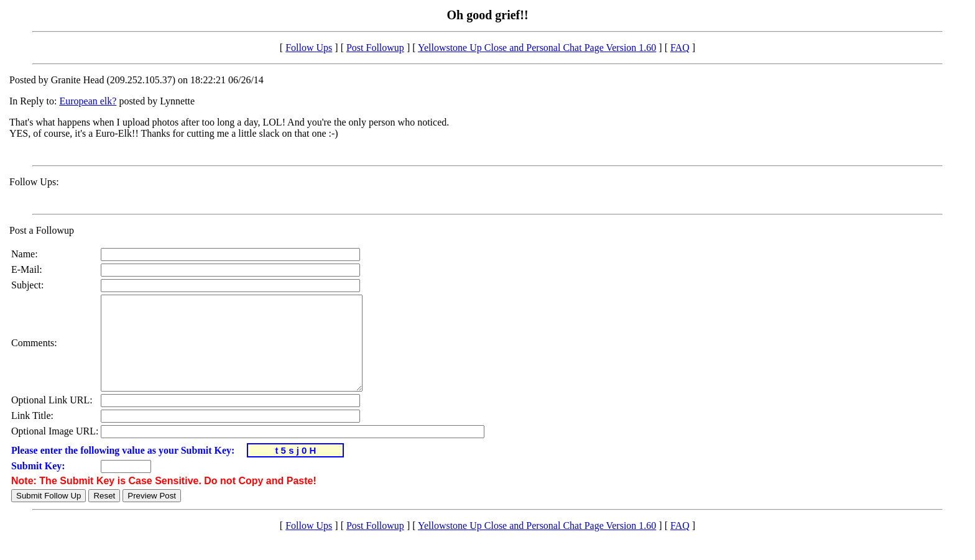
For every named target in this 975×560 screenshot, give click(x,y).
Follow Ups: (34, 182)
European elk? (88, 101)
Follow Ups (309, 48)
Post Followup (375, 48)
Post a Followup (42, 230)
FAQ (680, 48)
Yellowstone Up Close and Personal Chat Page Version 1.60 (537, 48)
